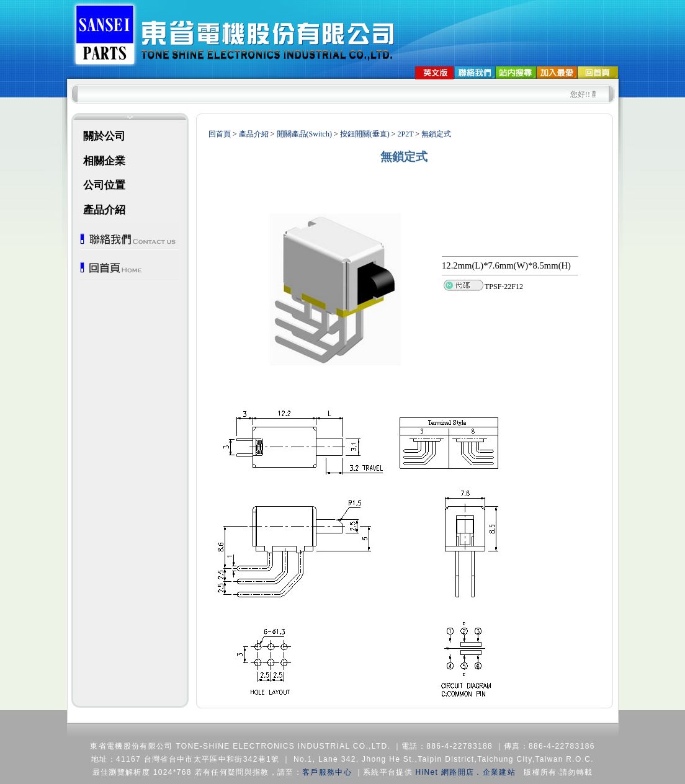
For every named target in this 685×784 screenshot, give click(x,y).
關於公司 (104, 136)
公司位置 (104, 185)
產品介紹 (104, 210)
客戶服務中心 (327, 772)
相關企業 (104, 161)
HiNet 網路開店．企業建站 (466, 772)
